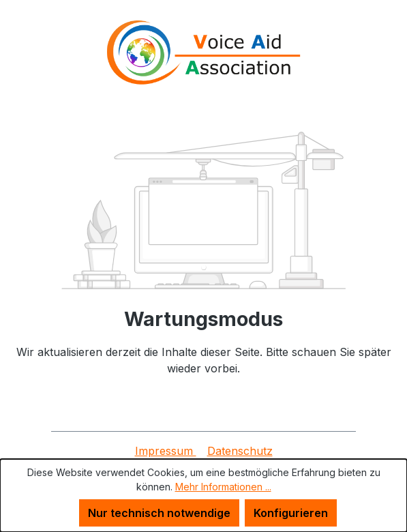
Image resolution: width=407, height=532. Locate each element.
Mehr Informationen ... (223, 487)
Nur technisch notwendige (159, 513)
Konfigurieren (291, 513)
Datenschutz (240, 451)
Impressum (166, 451)
